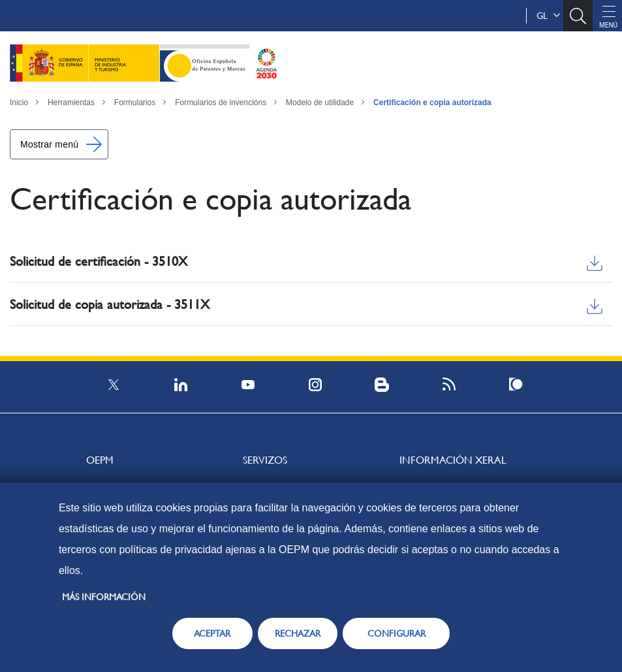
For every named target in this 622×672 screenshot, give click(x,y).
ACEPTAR (212, 633)
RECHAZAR (298, 633)
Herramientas (71, 103)
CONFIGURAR (397, 633)
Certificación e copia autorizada (432, 103)
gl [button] (548, 16)
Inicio (19, 103)
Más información (104, 597)
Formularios (135, 103)
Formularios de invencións (221, 103)
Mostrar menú (49, 144)
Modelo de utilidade (320, 103)
